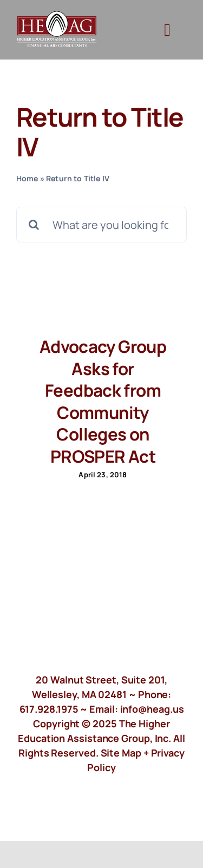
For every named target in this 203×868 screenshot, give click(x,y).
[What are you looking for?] (101, 225)
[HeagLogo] (57, 16)
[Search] (34, 225)
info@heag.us (152, 709)
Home (27, 178)
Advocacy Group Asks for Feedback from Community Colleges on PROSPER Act (103, 401)
